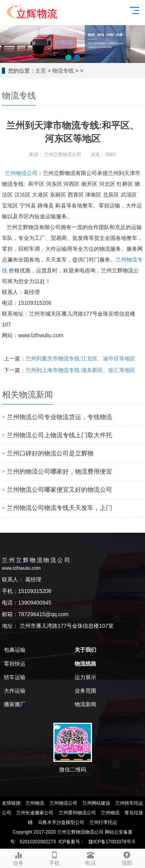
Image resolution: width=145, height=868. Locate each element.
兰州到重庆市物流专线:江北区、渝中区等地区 (80, 358)
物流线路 (85, 664)
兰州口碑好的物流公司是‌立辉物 (50, 453)
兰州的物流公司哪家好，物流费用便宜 (60, 471)
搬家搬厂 (15, 704)
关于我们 (85, 650)
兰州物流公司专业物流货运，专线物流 (60, 417)
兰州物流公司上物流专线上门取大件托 (60, 435)
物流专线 (63, 71)
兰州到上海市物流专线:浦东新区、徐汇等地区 (80, 370)
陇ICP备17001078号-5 (112, 842)
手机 (55, 858)
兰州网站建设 (96, 803)
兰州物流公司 (21, 173)
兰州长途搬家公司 (35, 813)
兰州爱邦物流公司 (77, 813)
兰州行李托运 (103, 822)
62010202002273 (38, 842)
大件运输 (15, 691)
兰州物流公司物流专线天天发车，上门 (60, 508)
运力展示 (85, 677)
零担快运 (15, 664)
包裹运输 (15, 650)
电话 (91, 858)
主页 (41, 71)
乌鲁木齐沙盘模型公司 (61, 822)
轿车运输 (15, 677)
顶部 (127, 858)
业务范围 (85, 691)
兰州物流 (35, 803)
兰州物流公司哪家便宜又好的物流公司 (60, 490)
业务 (18, 858)
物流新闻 (85, 704)
